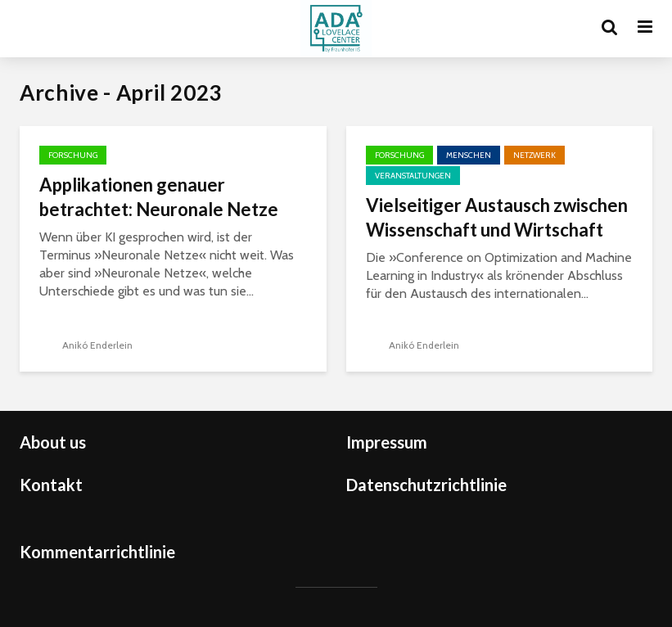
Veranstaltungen (413, 176)
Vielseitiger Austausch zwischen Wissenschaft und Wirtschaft (497, 217)
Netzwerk (534, 155)
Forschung (73, 155)
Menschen (469, 155)
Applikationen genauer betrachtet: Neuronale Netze (159, 197)
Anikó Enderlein (86, 345)
